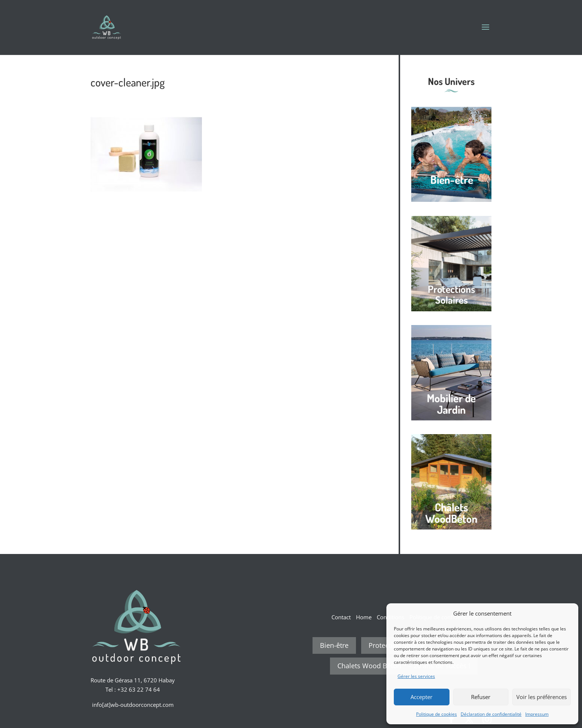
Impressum (537, 714)
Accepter (421, 697)
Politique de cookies (436, 714)
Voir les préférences (542, 697)
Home (364, 617)
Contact (341, 617)
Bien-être (334, 645)
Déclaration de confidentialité (491, 714)
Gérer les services (416, 676)
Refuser (481, 697)
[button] (567, 613)
